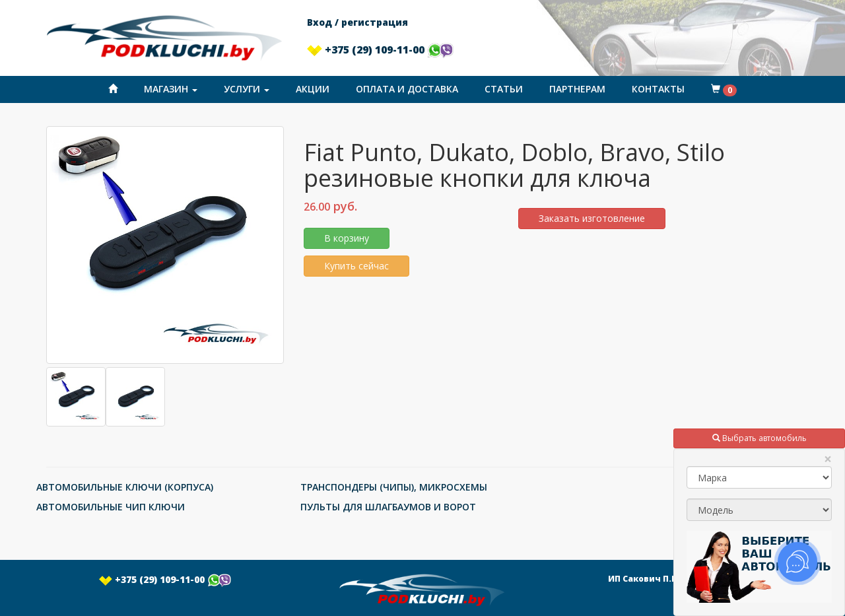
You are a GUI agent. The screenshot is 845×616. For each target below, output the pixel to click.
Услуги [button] (247, 89)
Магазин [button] (171, 89)
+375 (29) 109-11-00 (380, 50)
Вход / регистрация (357, 22)
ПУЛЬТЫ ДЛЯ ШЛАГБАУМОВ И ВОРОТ (388, 507)
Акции (313, 89)
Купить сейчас (356, 266)
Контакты (658, 89)
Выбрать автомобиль (760, 438)
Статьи (504, 89)
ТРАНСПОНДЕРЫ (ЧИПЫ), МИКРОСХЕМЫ (394, 487)
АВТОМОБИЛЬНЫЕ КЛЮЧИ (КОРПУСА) (125, 487)
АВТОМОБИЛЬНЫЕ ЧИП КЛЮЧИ (111, 507)
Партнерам (577, 89)
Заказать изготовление (592, 218)
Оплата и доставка (407, 89)
